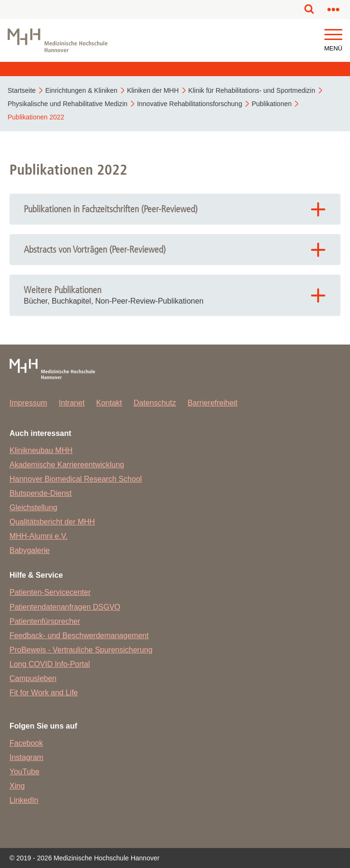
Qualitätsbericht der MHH (52, 522)
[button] (333, 35)
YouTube (24, 772)
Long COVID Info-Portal (50, 664)
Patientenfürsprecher (45, 621)
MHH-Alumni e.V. (39, 536)
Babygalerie (30, 550)
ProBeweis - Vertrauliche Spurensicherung (81, 650)
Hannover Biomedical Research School (76, 479)
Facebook (26, 743)
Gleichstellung (34, 508)
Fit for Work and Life (44, 693)
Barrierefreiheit (212, 403)
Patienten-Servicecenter (50, 592)
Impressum (28, 403)
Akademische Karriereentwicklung (67, 465)
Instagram (26, 757)
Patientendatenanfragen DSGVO (65, 607)
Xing (17, 786)
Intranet (72, 403)
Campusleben (33, 678)
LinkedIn (24, 800)
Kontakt (109, 403)
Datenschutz (155, 403)
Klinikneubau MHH (41, 450)
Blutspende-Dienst (41, 493)
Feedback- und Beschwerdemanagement (79, 636)
